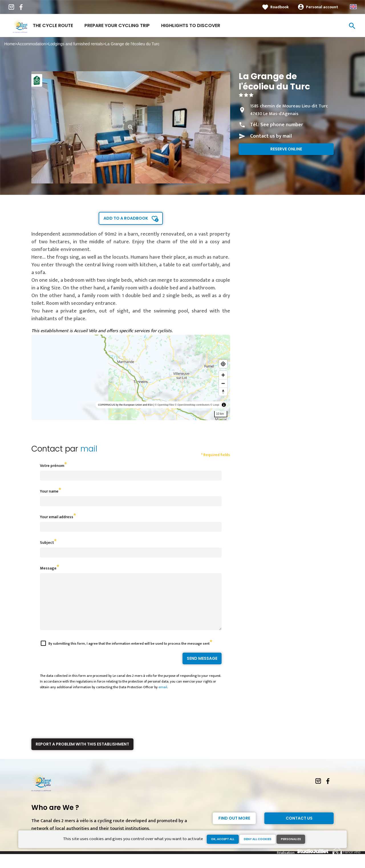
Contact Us (299, 828)
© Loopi (215, 405)
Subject (47, 543)
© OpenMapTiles (164, 405)
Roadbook (280, 7)
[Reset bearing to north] (223, 392)
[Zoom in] (223, 375)
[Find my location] (223, 364)
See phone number (282, 125)
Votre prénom (52, 466)
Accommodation (32, 44)
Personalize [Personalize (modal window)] (291, 839)
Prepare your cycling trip (117, 25)
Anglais (353, 7)
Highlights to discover (191, 25)
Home (10, 44)
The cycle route (53, 25)
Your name (49, 491)
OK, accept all (223, 839)
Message (48, 568)
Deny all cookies (258, 839)
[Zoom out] (223, 383)
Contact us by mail (271, 136)
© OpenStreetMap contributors (192, 405)
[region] (131, 377)
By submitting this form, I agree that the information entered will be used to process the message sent (129, 654)
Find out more (234, 828)
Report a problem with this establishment (82, 754)
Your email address (57, 517)
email (163, 697)
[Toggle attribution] (224, 405)
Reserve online (286, 149)
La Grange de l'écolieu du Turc (132, 44)
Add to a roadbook (126, 218)
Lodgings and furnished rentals (75, 44)
